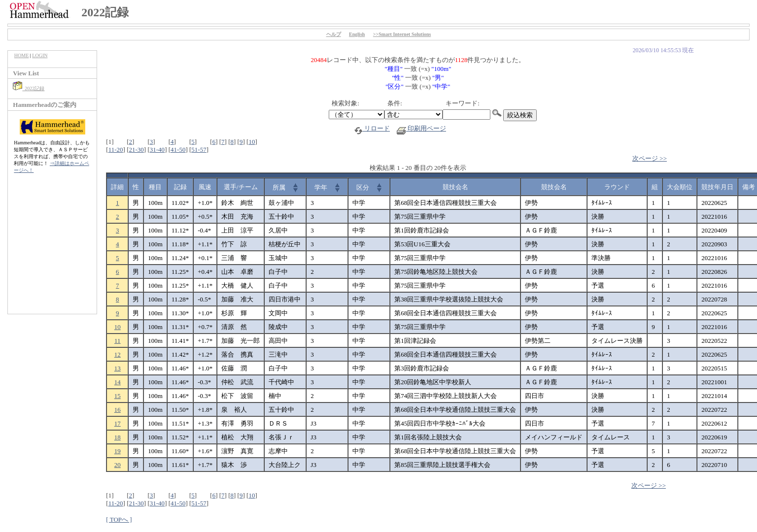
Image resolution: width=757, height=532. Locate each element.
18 (118, 437)
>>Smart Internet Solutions (402, 34)
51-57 (199, 150)
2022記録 (29, 88)
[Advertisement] (52, 249)
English (357, 34)
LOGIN (40, 55)
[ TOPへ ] (119, 519)
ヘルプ (334, 34)
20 (118, 465)
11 (118, 341)
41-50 (178, 150)
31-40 (157, 150)
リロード (372, 128)
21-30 (137, 150)
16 (118, 410)
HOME (21, 55)
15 (118, 396)
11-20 (116, 150)
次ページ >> (650, 158)
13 (118, 368)
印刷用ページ (421, 128)
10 (252, 142)
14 (118, 382)
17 (118, 423)
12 (118, 354)
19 (118, 451)
